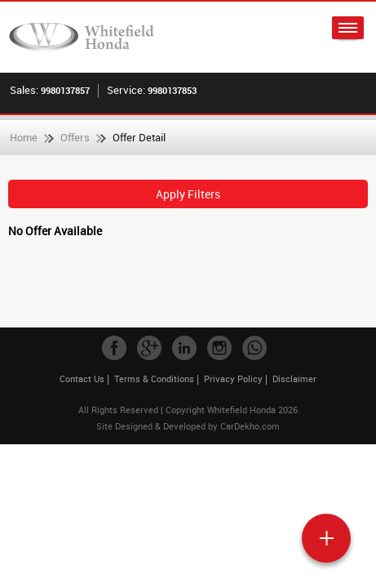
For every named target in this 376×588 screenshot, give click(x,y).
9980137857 (65, 90)
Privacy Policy (233, 379)
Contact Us (82, 379)
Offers (75, 137)
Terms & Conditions (154, 379)
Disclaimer (294, 379)
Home (24, 137)
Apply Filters (188, 194)
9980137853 (172, 90)
